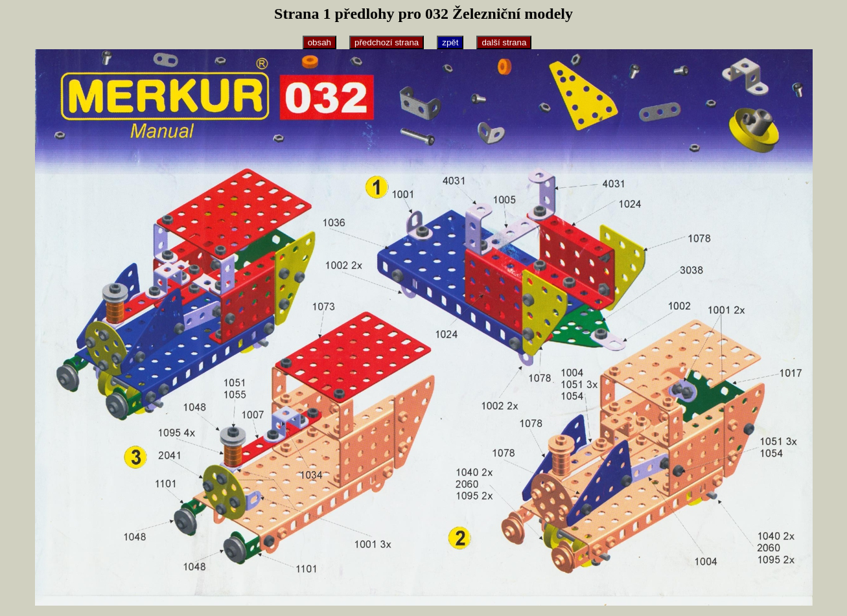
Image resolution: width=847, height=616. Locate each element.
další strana (504, 42)
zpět (450, 42)
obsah (319, 42)
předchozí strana (387, 42)
